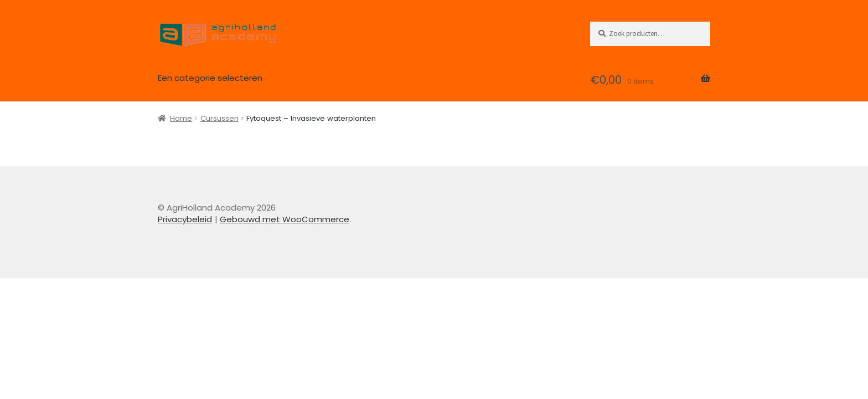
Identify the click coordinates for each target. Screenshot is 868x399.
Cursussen (219, 118)
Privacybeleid (185, 219)
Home (181, 118)
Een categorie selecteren (210, 78)
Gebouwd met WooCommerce (285, 219)
